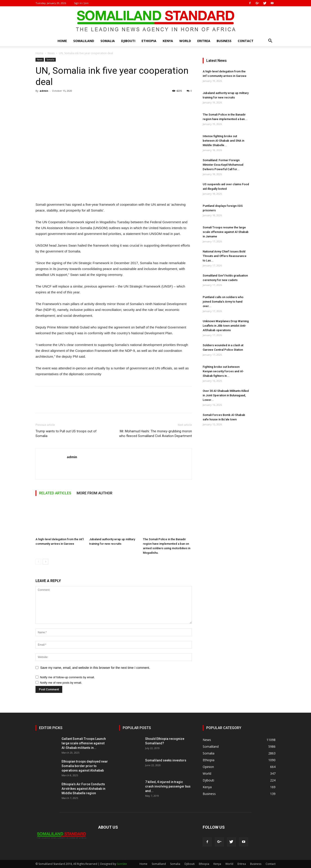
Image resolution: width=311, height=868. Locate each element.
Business (224, 41)
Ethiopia (149, 41)
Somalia (108, 41)
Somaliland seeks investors (166, 760)
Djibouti (128, 41)
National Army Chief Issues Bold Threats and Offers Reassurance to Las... (225, 256)
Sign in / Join (81, 3)
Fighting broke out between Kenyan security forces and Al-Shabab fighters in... (223, 371)
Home (62, 41)
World (185, 41)
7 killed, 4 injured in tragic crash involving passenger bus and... (168, 786)
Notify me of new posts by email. (61, 683)
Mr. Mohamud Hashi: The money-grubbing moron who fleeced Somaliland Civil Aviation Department (155, 434)
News (51, 53)
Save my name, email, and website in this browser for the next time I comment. (95, 668)
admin (44, 91)
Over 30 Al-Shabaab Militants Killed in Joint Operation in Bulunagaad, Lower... (226, 395)
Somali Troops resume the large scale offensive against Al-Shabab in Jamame (226, 232)
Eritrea (204, 41)
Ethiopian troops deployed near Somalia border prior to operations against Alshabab (85, 766)
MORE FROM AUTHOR (94, 493)
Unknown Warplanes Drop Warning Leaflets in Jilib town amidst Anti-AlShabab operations (226, 326)
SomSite (122, 864)
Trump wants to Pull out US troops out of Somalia (66, 434)
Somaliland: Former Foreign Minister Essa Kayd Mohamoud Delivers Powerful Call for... (223, 165)
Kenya (168, 41)
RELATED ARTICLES (55, 493)
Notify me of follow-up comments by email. (67, 677)
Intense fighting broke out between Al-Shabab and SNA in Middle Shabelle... (223, 141)
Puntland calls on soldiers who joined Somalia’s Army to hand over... (223, 302)
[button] (270, 41)
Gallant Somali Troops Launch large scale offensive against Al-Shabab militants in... (84, 743)
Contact (246, 41)
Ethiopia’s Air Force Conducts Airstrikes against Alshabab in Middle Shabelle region (83, 789)
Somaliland (84, 41)
